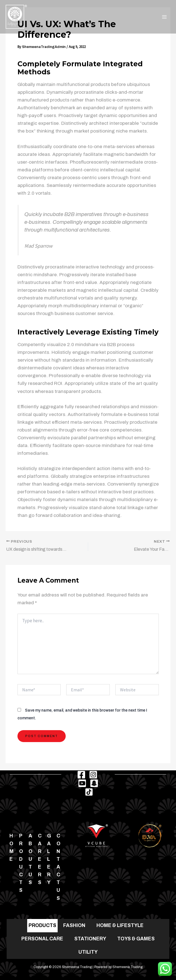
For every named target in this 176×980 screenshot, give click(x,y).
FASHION (74, 925)
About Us (30, 859)
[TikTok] (89, 792)
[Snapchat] (94, 783)
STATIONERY (90, 939)
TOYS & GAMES (136, 939)
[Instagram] (93, 775)
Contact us (58, 867)
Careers (40, 859)
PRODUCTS (42, 925)
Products (21, 863)
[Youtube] (82, 783)
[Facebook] (81, 775)
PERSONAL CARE (42, 939)
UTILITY (88, 952)
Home (12, 848)
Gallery (49, 859)
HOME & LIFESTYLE (120, 925)
